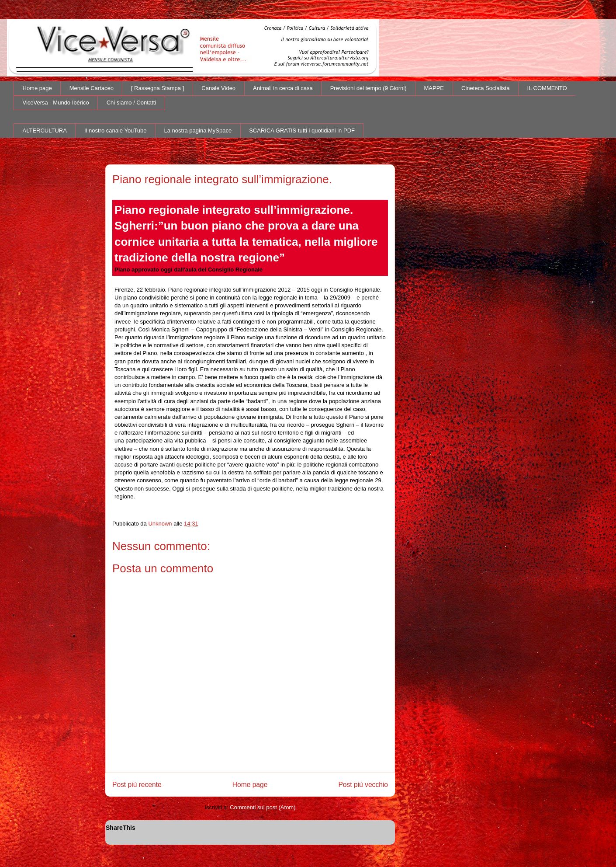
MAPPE (434, 88)
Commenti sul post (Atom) (263, 807)
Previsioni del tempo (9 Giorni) (369, 88)
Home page (37, 88)
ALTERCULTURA (45, 131)
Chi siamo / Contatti (131, 103)
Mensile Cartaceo (92, 88)
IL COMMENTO (547, 88)
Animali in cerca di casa (283, 88)
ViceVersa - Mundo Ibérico (56, 103)
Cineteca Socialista (486, 88)
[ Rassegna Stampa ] (157, 88)
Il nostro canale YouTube (116, 131)
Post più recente (137, 785)
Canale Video (218, 88)
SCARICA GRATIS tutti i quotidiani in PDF (302, 131)
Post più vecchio (363, 785)
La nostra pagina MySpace (198, 131)
